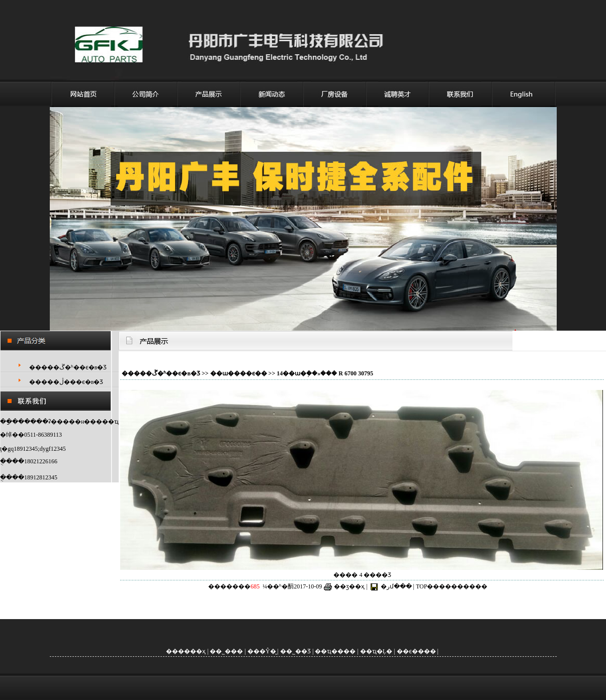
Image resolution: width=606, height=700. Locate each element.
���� (463, 586)
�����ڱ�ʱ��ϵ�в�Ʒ (68, 367)
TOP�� (427, 586)
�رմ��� (396, 586)
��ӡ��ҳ (349, 586)
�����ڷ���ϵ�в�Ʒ (66, 382)
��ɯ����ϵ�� (239, 373)
